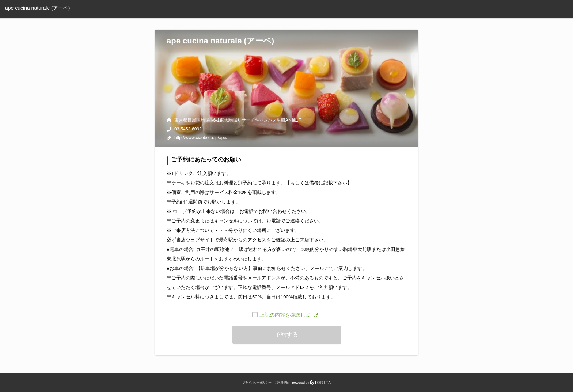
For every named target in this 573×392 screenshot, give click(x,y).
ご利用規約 (282, 383)
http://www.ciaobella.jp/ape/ (201, 138)
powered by (312, 383)
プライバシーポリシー (257, 383)
